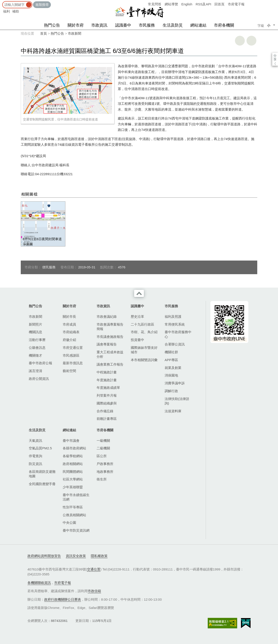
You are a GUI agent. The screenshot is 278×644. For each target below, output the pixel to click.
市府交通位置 (73, 348)
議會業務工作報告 (110, 364)
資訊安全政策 (76, 556)
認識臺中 (123, 25)
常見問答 (155, 4)
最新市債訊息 (73, 363)
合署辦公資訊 (175, 344)
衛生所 (102, 479)
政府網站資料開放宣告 (44, 556)
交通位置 (94, 569)
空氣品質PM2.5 (40, 448)
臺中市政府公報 (40, 363)
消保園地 (171, 375)
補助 (16, 11)
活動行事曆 (37, 340)
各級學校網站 (73, 456)
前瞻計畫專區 (107, 419)
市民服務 (147, 25)
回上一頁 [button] (251, 41)
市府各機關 (224, 25)
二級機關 (103, 448)
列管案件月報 (107, 395)
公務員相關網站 (74, 515)
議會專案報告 (107, 344)
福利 (6, 11)
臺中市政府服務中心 (178, 334)
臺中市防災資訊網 (76, 530)
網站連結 (198, 25)
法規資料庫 (173, 411)
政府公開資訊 (39, 379)
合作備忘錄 (105, 411)
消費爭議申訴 (175, 383)
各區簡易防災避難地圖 (42, 474)
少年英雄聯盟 (73, 487)
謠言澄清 (35, 371)
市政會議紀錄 (107, 317)
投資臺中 (137, 340)
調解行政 (171, 391)
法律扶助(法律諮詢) (177, 401)
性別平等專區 (73, 507)
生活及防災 (173, 25)
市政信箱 (94, 591)
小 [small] (269, 25)
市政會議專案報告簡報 (110, 327)
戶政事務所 (105, 464)
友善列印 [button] (240, 41)
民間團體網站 (73, 472)
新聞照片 (35, 324)
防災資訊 (35, 464)
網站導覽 (171, 4)
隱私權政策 (99, 556)
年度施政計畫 (107, 380)
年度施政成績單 (108, 388)
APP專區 (171, 360)
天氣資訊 (35, 441)
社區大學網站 (73, 479)
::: (1, 2)
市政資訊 (99, 25)
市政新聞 (75, 33)
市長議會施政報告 (110, 337)
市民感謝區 (71, 355)
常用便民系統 (175, 324)
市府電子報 (236, 4)
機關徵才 (35, 355)
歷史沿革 (137, 317)
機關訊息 (35, 332)
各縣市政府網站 (74, 448)
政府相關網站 (73, 464)
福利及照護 (173, 317)
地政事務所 (105, 472)
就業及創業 (173, 368)
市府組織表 (71, 332)
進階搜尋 (42, 5)
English (187, 4)
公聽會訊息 (37, 348)
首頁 (44, 33)
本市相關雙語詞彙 (144, 360)
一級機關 (103, 441)
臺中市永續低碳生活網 (76, 497)
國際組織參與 (107, 403)
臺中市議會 (71, 441)
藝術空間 (69, 371)
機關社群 (171, 352)
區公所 (102, 456)
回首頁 (219, 4)
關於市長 (69, 317)
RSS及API (203, 4)
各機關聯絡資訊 (39, 583)
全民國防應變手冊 (42, 484)
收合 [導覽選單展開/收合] (139, 293)
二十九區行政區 (142, 324)
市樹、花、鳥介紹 (144, 332)
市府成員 (69, 324)
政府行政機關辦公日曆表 (63, 599)
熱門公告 (52, 25)
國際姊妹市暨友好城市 (144, 350)
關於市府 (76, 25)
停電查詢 (35, 456)
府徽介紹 (69, 340)
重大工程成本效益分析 (110, 354)
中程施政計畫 (107, 372)
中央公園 (69, 523)
